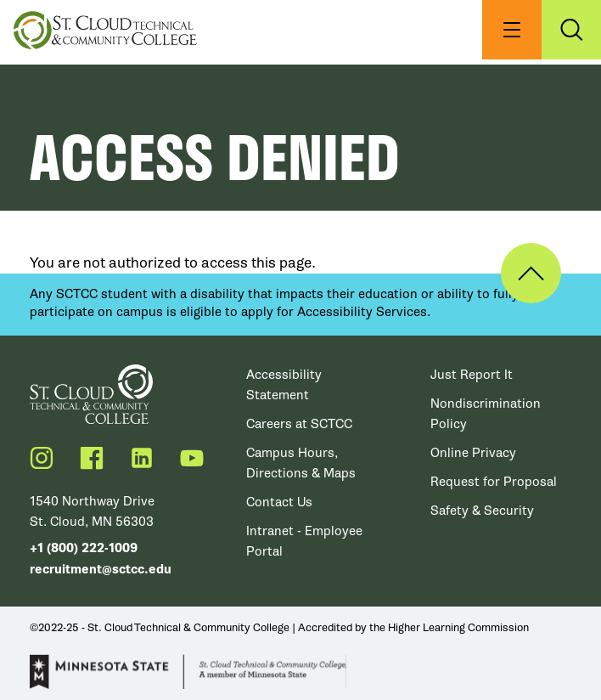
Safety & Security (482, 511)
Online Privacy (473, 453)
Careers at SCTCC (299, 424)
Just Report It (472, 375)
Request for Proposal (494, 482)
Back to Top (531, 273)
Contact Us (279, 502)
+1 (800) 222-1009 (84, 548)
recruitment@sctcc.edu (101, 570)
